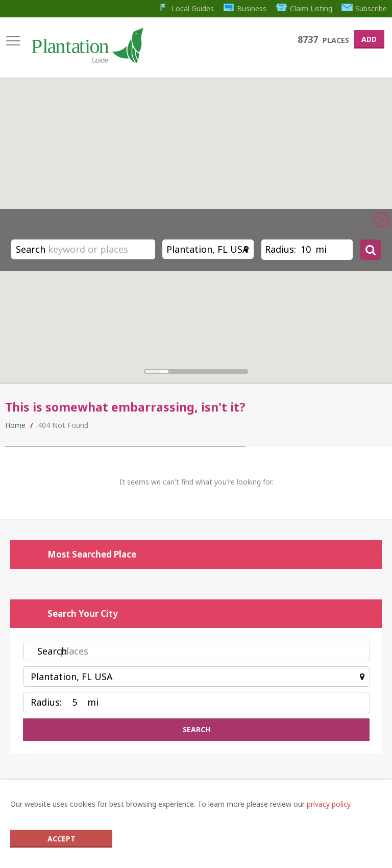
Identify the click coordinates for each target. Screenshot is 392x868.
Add (369, 39)
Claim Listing (304, 8)
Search (31, 249)
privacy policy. (329, 804)
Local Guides (186, 8)
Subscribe (364, 8)
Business (245, 8)
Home (15, 425)
